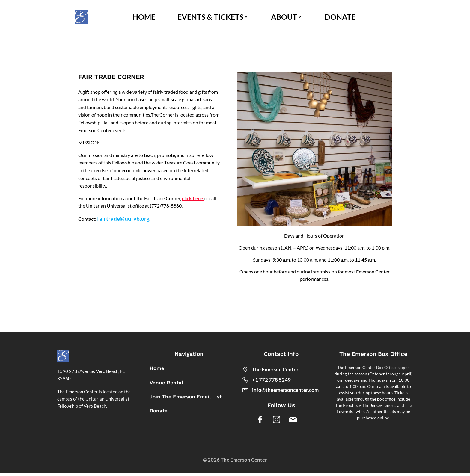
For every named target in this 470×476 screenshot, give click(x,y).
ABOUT (287, 17)
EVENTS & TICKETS (214, 17)
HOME (144, 17)
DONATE (341, 17)
